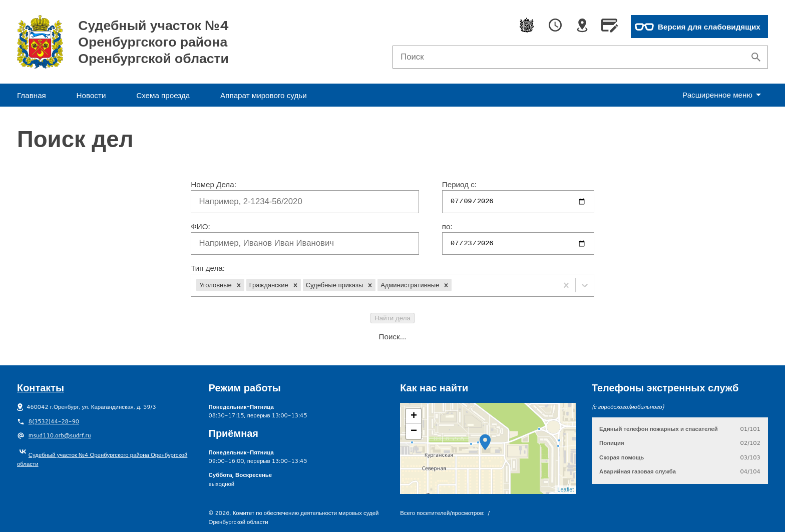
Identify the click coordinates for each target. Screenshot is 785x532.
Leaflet (565, 489)
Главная (32, 95)
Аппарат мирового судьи (264, 95)
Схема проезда (163, 95)
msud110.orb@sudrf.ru (60, 435)
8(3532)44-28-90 (54, 421)
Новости (91, 95)
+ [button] (414, 416)
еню (724, 95)
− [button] (414, 431)
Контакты (41, 387)
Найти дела (392, 318)
